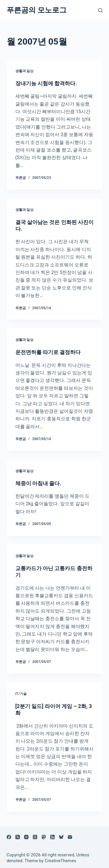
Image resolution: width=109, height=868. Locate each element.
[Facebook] (9, 837)
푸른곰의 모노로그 (37, 10)
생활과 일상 (25, 71)
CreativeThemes (61, 861)
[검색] (100, 10)
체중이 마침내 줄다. (38, 483)
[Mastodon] (44, 837)
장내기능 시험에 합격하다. (46, 83)
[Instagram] (26, 837)
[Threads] (35, 837)
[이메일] (70, 837)
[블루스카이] (61, 837)
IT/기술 (21, 694)
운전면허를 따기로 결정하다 (48, 352)
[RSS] (52, 837)
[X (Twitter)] (18, 837)
